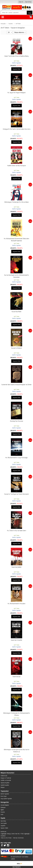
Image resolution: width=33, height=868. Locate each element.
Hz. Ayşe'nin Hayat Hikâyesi (16, 93)
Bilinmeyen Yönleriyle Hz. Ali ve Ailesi (17, 202)
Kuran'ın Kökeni (17, 348)
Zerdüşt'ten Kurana (16, 421)
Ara (30, 13)
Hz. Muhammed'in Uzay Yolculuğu (16, 458)
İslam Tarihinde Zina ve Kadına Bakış (17, 56)
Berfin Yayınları (17, 63)
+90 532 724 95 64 (18, 838)
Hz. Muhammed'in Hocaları (16, 604)
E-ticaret (14, 863)
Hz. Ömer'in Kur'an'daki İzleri (17, 531)
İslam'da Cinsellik (16, 640)
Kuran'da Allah (16, 312)
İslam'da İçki (16, 677)
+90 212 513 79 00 (6, 838)
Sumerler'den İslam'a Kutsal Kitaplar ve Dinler (17, 385)
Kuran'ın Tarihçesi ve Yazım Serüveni (17, 494)
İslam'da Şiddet (16, 567)
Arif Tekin (17, 61)
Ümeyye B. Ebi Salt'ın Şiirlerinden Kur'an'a (17, 129)
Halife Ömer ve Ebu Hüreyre (17, 166)
